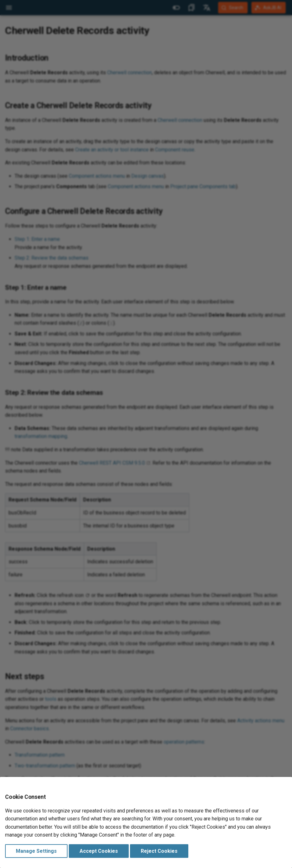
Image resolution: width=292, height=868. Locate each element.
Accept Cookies (99, 851)
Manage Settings (36, 851)
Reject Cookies (159, 851)
